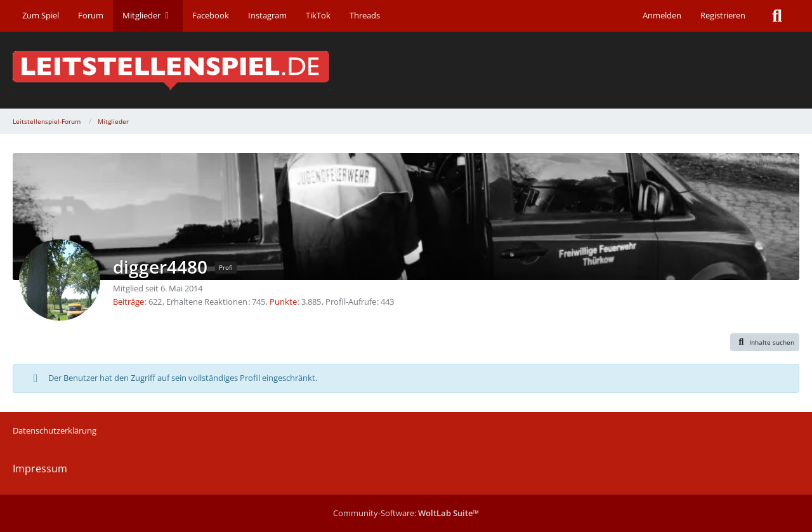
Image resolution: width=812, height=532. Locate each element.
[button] (765, 342)
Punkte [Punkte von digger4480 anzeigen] (283, 302)
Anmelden (662, 15)
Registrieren (723, 15)
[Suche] (777, 16)
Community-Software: (406, 513)
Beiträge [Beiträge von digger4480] (128, 302)
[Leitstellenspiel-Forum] (406, 70)
